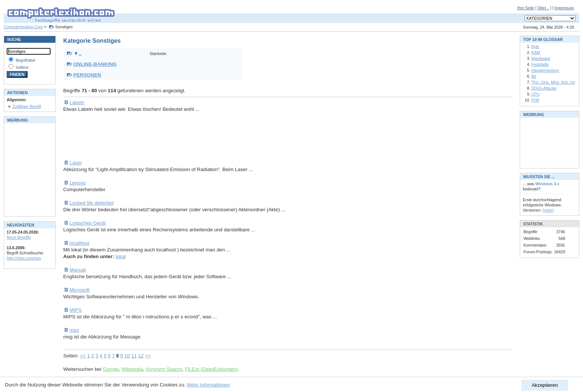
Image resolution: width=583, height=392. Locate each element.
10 (127, 356)
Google (111, 369)
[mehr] (548, 210)
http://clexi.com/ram (24, 258)
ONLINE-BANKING (95, 64)
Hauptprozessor (545, 70)
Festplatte (540, 64)
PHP (535, 100)
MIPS (76, 310)
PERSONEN (87, 75)
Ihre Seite (526, 8)
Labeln (77, 102)
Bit (534, 76)
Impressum (564, 8)
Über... (543, 8)
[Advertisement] (199, 136)
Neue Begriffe (19, 237)
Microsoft (80, 290)
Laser (76, 163)
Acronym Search (164, 369)
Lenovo (78, 183)
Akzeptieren (545, 385)
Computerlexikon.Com (23, 27)
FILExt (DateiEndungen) (211, 369)
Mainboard (541, 58)
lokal (121, 256)
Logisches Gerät (88, 223)
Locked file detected (92, 203)
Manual (78, 270)
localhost (79, 243)
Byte (535, 46)
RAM (536, 52)
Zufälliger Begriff (27, 106)
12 (141, 356)
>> (148, 356)
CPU (536, 94)
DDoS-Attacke (544, 88)
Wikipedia (132, 369)
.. (78, 53)
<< (83, 356)
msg (74, 330)
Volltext (22, 67)
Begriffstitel (25, 60)
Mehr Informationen (209, 385)
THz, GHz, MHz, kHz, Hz (553, 82)
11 (134, 356)
